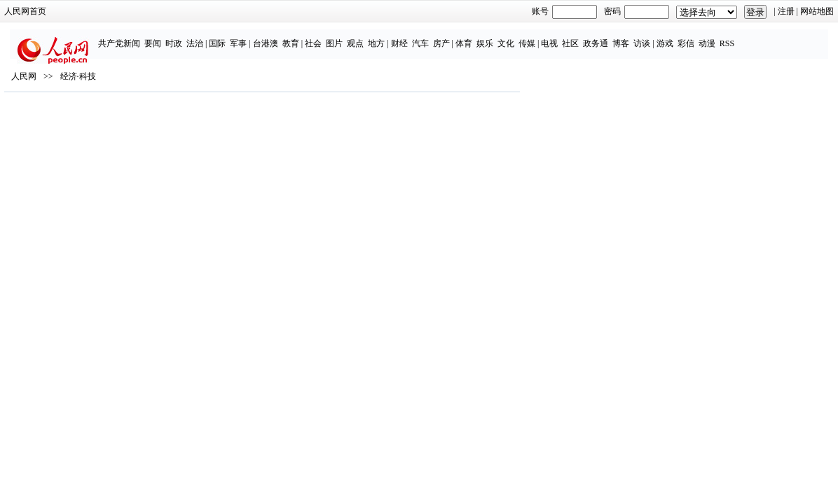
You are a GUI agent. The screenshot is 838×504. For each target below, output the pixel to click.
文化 (509, 36)
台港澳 (268, 36)
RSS (730, 36)
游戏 (668, 36)
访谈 (645, 36)
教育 (294, 36)
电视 (552, 36)
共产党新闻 (122, 36)
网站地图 (739, 11)
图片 (337, 36)
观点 (358, 36)
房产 (444, 36)
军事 (241, 36)
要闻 (156, 36)
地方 (379, 36)
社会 (316, 36)
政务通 (598, 36)
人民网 (102, 127)
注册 (708, 11)
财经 (402, 36)
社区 (573, 36)
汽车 (423, 36)
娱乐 (488, 36)
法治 (198, 36)
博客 (624, 36)
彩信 (689, 36)
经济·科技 (157, 127)
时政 (177, 36)
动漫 (710, 36)
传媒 (530, 36)
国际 (220, 36)
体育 (467, 36)
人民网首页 (104, 11)
